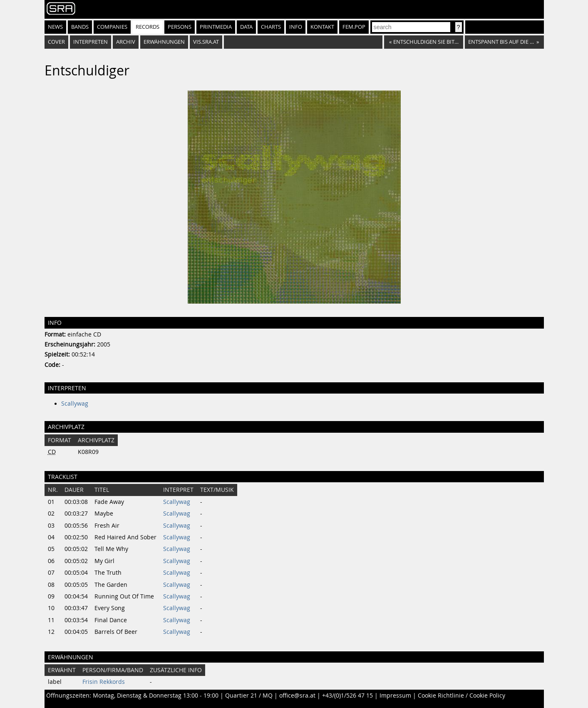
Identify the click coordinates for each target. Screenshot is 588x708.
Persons (180, 27)
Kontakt (322, 27)
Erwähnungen (164, 42)
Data (246, 27)
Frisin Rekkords (104, 682)
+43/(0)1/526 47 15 (347, 696)
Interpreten (91, 42)
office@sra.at (297, 696)
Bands (80, 27)
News (55, 27)
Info (296, 27)
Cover (56, 42)
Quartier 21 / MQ (249, 696)
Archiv (126, 42)
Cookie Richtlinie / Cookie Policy (461, 696)
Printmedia (216, 27)
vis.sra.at (206, 42)
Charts (271, 27)
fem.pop (354, 27)
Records (148, 27)
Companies (112, 27)
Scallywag (75, 404)
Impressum (395, 696)
